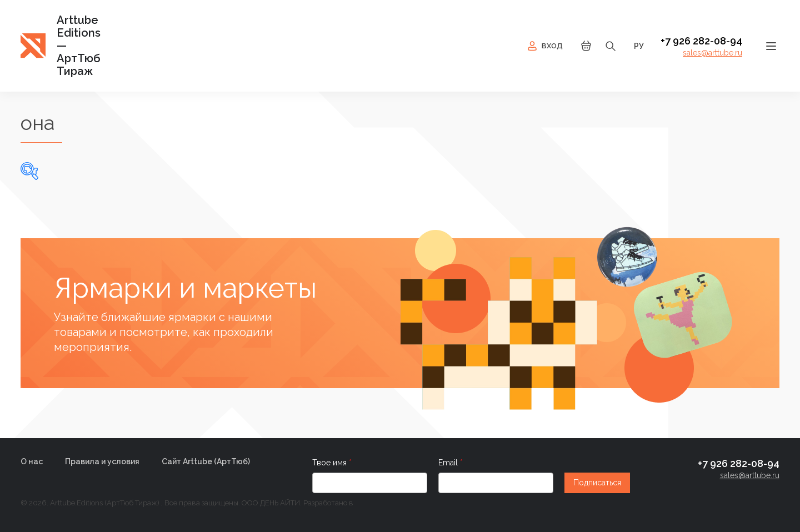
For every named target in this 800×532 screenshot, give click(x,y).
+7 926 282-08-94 (701, 41)
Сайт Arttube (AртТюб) (206, 461)
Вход (544, 46)
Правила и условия (102, 461)
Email (449, 463)
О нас (32, 461)
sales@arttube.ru (712, 53)
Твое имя (331, 463)
